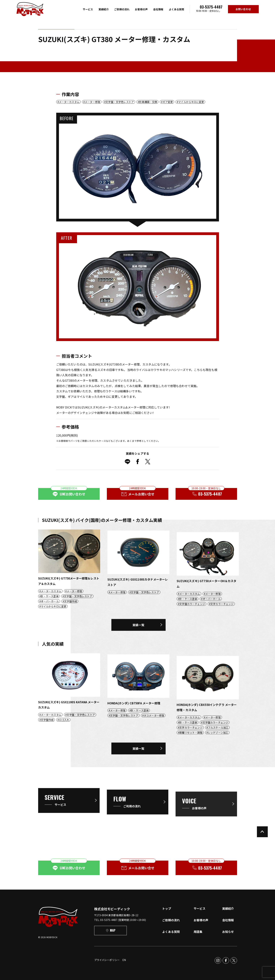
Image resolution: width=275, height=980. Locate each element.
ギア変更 (168, 102)
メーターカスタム (69, 102)
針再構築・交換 (148, 102)
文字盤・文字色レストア (120, 102)
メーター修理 (92, 102)
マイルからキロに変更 (191, 102)
